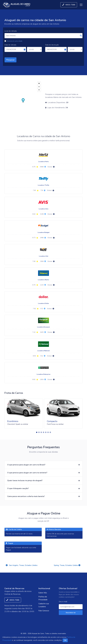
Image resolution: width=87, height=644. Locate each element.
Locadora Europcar (43, 327)
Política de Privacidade (43, 598)
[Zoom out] (39, 87)
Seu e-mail (63, 602)
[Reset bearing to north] (39, 90)
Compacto (52, 421)
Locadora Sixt (44, 256)
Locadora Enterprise (44, 374)
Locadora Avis (44, 209)
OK (65, 640)
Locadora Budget (44, 232)
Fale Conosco (44, 611)
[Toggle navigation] (81, 5)
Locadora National (43, 351)
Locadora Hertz (43, 162)
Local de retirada (11, 31)
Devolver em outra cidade (14, 41)
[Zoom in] (39, 83)
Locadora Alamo (43, 280)
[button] (37, 432)
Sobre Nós (43, 593)
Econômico (13, 421)
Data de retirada (10, 45)
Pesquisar (10, 60)
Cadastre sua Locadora (44, 605)
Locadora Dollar (43, 303)
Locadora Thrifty (43, 185)
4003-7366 (69, 5)
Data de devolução (52, 45)
